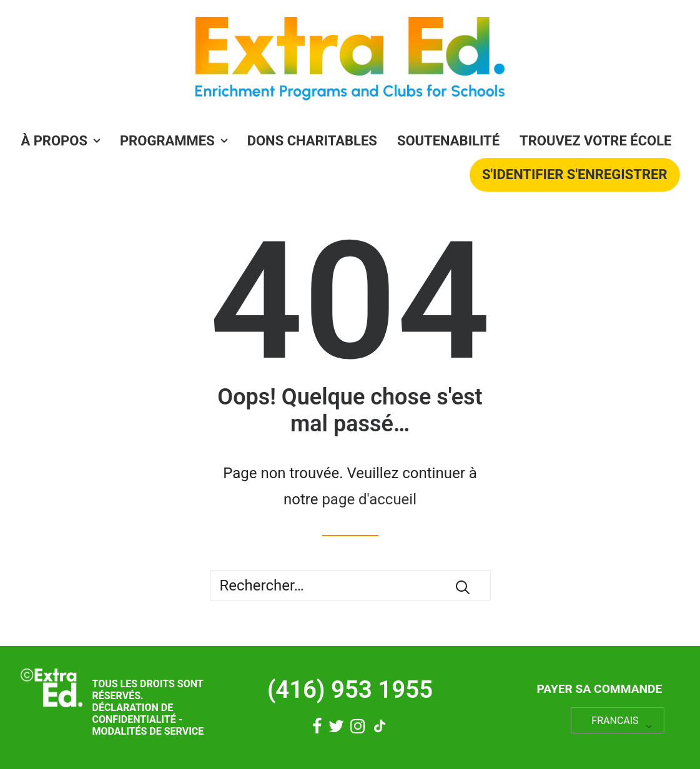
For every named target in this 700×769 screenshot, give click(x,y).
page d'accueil (369, 499)
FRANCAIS (615, 721)
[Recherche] (350, 585)
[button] (463, 587)
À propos (60, 141)
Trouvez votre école (595, 141)
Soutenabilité (448, 141)
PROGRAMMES (174, 141)
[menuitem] (64, 141)
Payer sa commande (599, 689)
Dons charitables (312, 141)
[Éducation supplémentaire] (350, 62)
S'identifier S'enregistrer (575, 174)
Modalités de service (148, 731)
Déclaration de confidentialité (134, 713)
